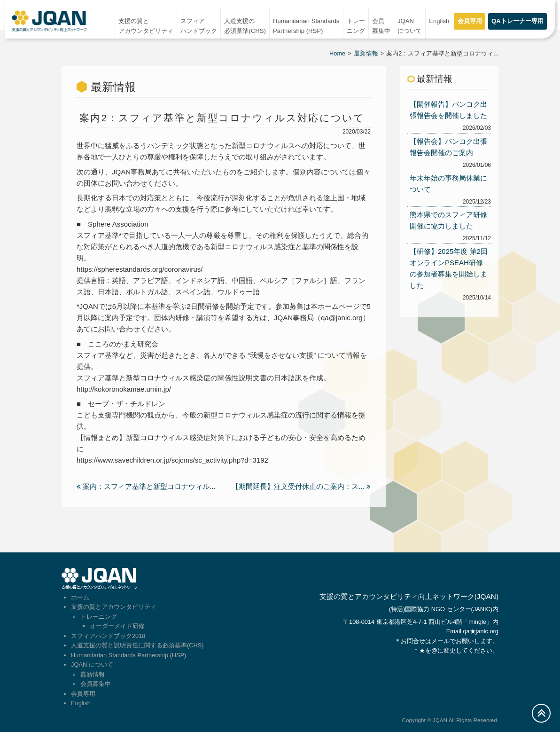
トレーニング (356, 26)
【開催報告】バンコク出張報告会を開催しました (448, 110)
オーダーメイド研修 (117, 626)
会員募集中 (381, 26)
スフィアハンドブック (199, 26)
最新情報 (366, 53)
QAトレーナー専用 (517, 21)
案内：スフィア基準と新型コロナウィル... (146, 486)
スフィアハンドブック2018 (108, 636)
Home (337, 53)
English (439, 21)
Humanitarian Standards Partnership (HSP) (128, 655)
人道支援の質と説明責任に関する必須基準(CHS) (137, 645)
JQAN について (410, 26)
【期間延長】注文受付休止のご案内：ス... (301, 486)
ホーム (80, 597)
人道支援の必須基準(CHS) (245, 26)
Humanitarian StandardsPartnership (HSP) (306, 26)
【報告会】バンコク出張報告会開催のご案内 (448, 147)
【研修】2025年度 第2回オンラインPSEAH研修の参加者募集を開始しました (449, 268)
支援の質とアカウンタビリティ (146, 26)
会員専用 (470, 21)
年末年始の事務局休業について (448, 184)
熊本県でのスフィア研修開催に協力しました (448, 220)
